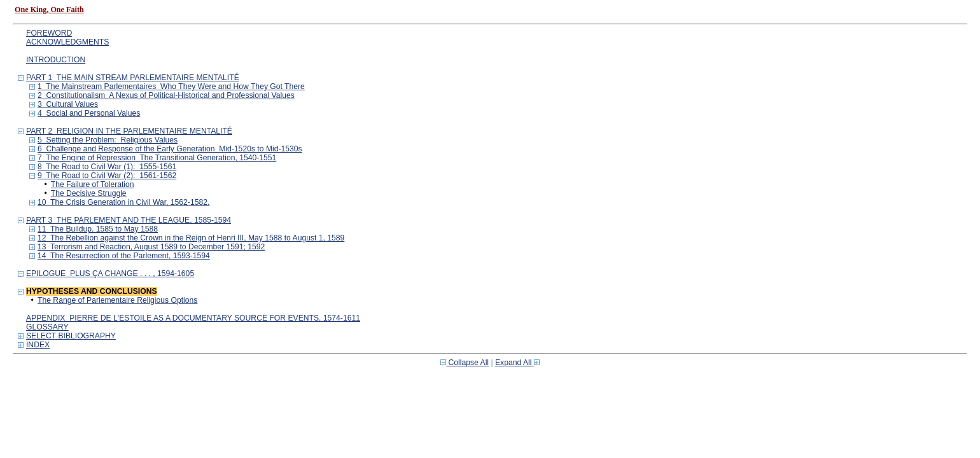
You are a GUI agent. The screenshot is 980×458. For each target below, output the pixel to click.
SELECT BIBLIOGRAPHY (71, 336)
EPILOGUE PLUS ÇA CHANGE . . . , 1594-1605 (110, 274)
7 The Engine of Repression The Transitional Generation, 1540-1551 (157, 158)
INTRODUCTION (56, 60)
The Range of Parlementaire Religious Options (117, 300)
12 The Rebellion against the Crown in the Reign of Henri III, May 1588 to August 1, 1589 (191, 238)
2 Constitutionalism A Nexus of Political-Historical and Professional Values (166, 95)
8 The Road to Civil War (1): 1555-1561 (107, 167)
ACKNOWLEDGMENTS (67, 42)
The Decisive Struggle (89, 193)
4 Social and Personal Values (89, 113)
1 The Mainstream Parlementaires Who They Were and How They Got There (171, 87)
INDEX (38, 345)
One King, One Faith (49, 10)
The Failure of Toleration (93, 184)
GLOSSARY (47, 327)
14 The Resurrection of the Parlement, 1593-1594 (124, 256)
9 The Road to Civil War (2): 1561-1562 (107, 176)
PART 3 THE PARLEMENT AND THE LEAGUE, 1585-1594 (129, 220)
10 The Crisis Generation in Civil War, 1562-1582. (123, 202)
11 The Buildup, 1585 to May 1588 (98, 229)
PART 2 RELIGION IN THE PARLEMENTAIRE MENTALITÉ (129, 131)
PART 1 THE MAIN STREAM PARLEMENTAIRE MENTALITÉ (133, 78)
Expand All (517, 363)
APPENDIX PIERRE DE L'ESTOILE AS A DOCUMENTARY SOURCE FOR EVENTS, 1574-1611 (193, 318)
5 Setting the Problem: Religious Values (108, 140)
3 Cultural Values (68, 104)
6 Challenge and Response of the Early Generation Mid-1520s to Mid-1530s (170, 149)
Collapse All (465, 363)
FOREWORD (49, 33)
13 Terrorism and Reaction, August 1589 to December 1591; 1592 (151, 247)
